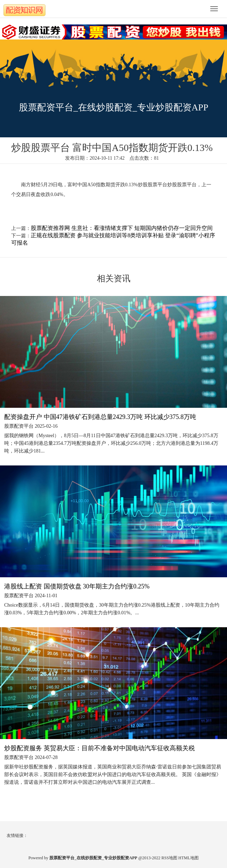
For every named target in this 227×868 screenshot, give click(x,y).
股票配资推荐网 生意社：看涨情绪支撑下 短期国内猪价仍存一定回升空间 (122, 228)
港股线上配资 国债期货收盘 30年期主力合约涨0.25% (77, 586)
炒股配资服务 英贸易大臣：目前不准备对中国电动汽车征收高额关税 (100, 748)
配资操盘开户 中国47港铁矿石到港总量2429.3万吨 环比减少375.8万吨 (100, 417)
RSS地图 (169, 858)
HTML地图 (189, 858)
